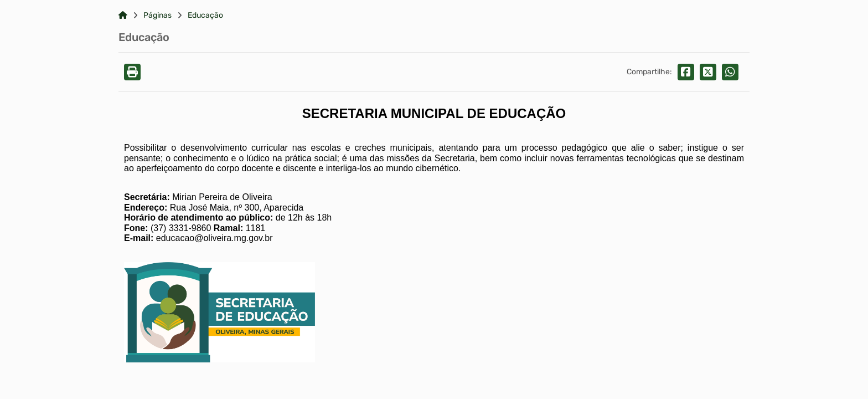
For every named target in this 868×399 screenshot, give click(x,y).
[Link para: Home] (123, 16)
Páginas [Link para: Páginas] (157, 16)
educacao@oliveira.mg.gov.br (215, 238)
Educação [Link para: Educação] (205, 16)
